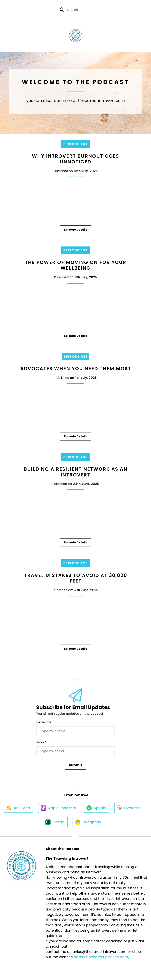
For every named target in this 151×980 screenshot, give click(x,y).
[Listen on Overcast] (129, 808)
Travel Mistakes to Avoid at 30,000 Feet (76, 578)
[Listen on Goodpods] (88, 822)
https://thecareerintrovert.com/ (102, 957)
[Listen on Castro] (55, 822)
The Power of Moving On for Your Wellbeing (76, 265)
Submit (75, 765)
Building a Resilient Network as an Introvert (76, 472)
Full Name (44, 722)
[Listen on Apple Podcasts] (59, 808)
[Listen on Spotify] (97, 808)
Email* (41, 742)
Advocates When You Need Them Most (76, 369)
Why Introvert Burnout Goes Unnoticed (75, 159)
